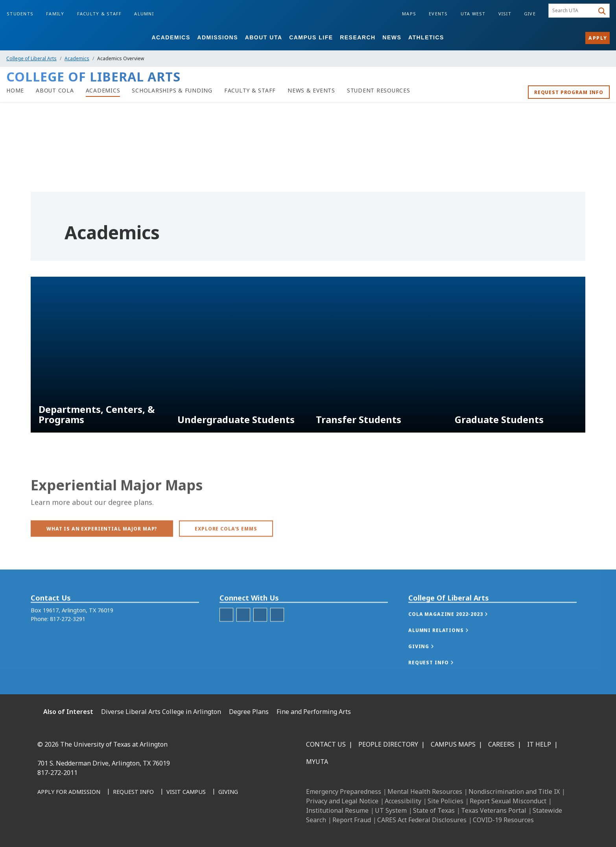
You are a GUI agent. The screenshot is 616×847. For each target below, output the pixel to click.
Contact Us (326, 744)
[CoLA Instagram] (226, 631)
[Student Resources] (379, 91)
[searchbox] (573, 11)
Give (530, 14)
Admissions (218, 37)
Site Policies (445, 801)
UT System (391, 810)
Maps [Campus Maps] (409, 14)
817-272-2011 (57, 773)
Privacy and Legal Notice (342, 801)
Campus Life (311, 37)
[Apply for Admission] (69, 792)
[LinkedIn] (63, 828)
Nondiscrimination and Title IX (514, 792)
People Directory (388, 744)
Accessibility (403, 801)
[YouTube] (115, 828)
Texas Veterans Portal (494, 810)
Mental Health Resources (425, 792)
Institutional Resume (337, 810)
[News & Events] (311, 91)
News (392, 37)
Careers (501, 744)
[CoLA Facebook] (243, 631)
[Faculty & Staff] (250, 91)
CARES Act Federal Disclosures (422, 820)
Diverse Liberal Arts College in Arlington (161, 712)
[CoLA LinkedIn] (260, 631)
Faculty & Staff (100, 14)
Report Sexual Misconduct (508, 801)
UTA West (473, 14)
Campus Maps (453, 744)
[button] (456, 630)
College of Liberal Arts (31, 58)
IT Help (539, 744)
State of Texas (434, 810)
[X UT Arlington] (98, 828)
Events (438, 14)
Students (20, 14)
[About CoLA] (55, 91)
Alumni (144, 14)
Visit (505, 14)
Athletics (426, 37)
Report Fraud (352, 820)
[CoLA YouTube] (277, 631)
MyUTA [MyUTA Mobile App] (317, 762)
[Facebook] (46, 828)
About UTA (264, 37)
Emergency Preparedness (344, 792)
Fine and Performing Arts (314, 712)
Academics (171, 37)
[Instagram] (81, 828)
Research (358, 37)
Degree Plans (249, 712)
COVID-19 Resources (503, 820)
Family (55, 14)
